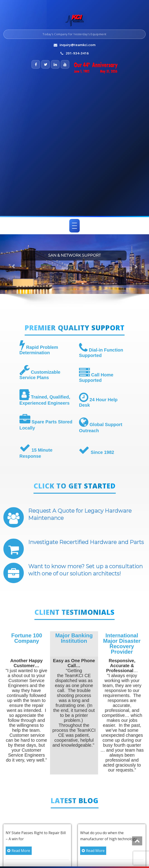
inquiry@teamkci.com (78, 45)
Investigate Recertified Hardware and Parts (86, 542)
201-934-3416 (77, 53)
